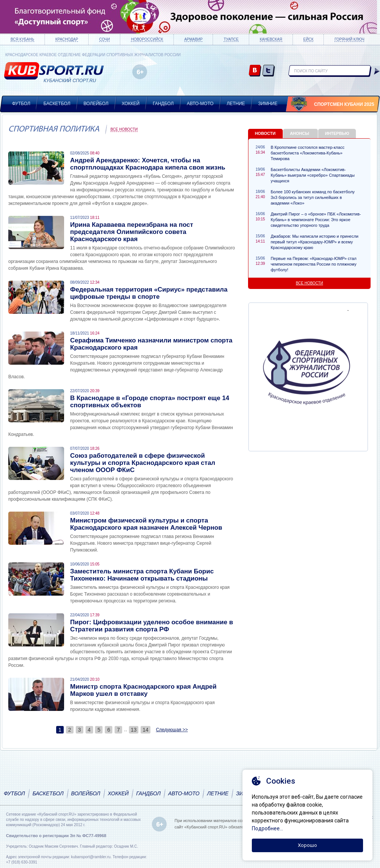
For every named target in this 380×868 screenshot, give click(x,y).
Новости (265, 133)
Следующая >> (172, 730)
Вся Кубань (22, 39)
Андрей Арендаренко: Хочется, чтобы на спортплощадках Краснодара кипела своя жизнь (148, 164)
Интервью (337, 133)
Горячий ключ (349, 39)
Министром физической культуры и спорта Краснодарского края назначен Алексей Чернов (146, 524)
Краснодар (67, 39)
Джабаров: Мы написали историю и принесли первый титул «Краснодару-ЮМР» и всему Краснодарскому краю (315, 242)
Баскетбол (57, 104)
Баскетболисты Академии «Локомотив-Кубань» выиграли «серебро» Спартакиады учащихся (313, 175)
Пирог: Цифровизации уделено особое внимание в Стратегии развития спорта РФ (152, 626)
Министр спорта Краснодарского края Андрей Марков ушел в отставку (143, 690)
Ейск (309, 39)
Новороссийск (147, 39)
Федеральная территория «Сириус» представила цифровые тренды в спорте (149, 293)
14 (146, 730)
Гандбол (163, 104)
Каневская (271, 39)
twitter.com (269, 71)
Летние (236, 104)
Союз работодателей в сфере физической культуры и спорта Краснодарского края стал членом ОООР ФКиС (143, 463)
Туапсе (231, 39)
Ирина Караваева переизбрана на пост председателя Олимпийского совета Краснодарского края (132, 232)
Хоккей (131, 104)
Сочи (104, 39)
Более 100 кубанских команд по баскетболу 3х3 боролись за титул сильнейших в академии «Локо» (313, 197)
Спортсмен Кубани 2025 (344, 104)
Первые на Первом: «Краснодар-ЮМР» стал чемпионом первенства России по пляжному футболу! (314, 264)
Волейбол (96, 104)
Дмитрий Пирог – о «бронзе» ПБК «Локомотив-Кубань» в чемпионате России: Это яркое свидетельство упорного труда (316, 220)
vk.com (255, 71)
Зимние (268, 104)
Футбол (21, 104)
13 (134, 730)
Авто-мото (200, 104)
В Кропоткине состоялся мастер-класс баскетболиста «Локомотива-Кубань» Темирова (308, 153)
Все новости (124, 129)
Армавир (194, 39)
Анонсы (300, 133)
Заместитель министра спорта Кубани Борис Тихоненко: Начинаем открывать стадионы (142, 575)
